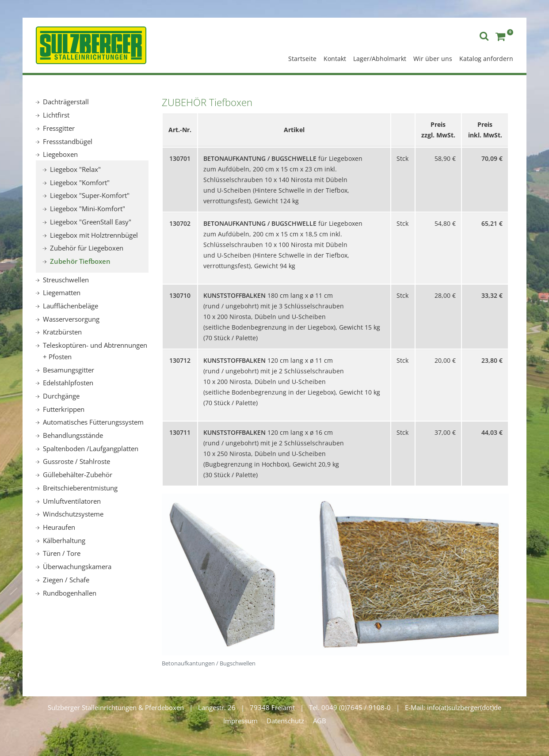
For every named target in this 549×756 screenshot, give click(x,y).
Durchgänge (61, 396)
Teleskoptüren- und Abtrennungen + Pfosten (95, 351)
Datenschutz (285, 721)
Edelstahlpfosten (68, 383)
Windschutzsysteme (73, 514)
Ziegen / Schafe (66, 580)
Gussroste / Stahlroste (76, 461)
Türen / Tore (62, 553)
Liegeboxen (60, 154)
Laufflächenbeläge (71, 306)
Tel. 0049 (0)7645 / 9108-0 (350, 707)
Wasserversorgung (71, 319)
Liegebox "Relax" (75, 169)
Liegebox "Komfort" (80, 182)
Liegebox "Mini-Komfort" (88, 209)
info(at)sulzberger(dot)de (464, 707)
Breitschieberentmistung (80, 488)
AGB (320, 721)
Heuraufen (59, 527)
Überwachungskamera (77, 566)
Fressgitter (59, 128)
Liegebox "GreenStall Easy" (91, 222)
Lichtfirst (56, 115)
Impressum (240, 721)
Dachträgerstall (66, 102)
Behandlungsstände (73, 435)
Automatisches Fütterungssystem (93, 422)
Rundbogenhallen (70, 593)
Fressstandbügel (68, 141)
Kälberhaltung (64, 540)
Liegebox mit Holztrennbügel (94, 235)
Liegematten (62, 293)
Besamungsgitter (69, 370)
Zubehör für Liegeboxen (87, 248)
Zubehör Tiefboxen (80, 261)
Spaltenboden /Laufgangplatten (91, 448)
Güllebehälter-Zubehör (78, 475)
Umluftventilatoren (72, 501)
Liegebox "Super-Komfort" (90, 195)
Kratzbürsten (62, 332)
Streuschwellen (66, 280)
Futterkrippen (64, 409)
